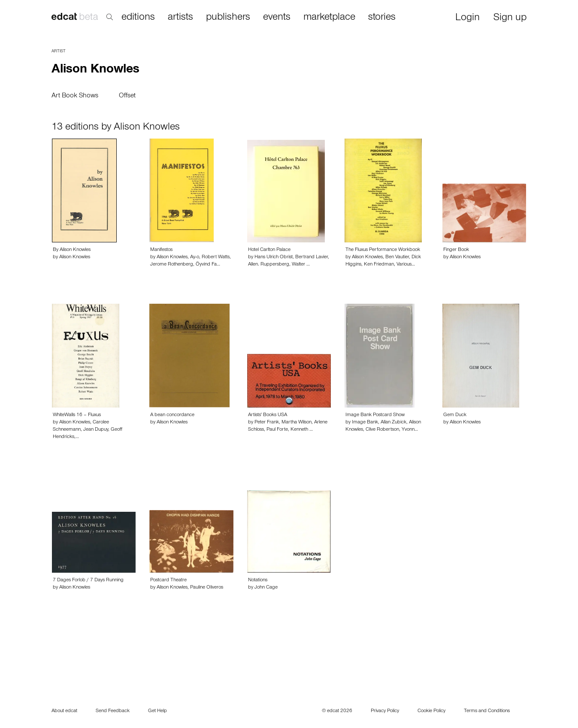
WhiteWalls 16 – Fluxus (77, 415)
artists (180, 18)
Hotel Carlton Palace (269, 250)
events (277, 18)
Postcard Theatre (168, 580)
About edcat (64, 711)
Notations (258, 580)
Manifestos (161, 250)
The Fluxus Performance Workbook (383, 250)
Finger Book (456, 250)
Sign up (510, 18)
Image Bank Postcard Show (375, 415)
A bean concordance (172, 415)
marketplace (329, 18)
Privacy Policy (385, 711)
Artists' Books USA (268, 415)
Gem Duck (455, 415)
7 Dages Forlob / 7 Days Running (88, 580)
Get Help (157, 711)
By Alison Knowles (72, 250)
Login (468, 18)
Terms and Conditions (487, 711)
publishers (228, 18)
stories (382, 18)
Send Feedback (113, 711)
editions (138, 18)
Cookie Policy (431, 711)
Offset (127, 96)
